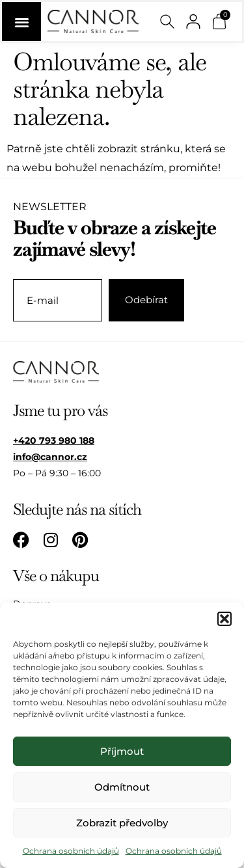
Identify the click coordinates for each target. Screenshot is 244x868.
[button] (224, 619)
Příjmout (122, 751)
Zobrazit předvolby (122, 823)
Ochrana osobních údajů (71, 851)
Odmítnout (122, 787)
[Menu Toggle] (21, 21)
